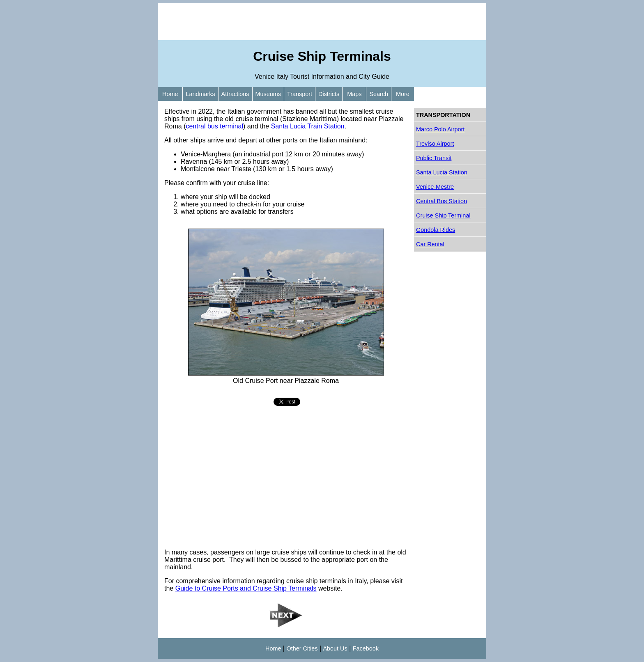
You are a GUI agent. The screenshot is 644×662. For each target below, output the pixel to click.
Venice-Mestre (435, 187)
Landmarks (200, 94)
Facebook (366, 648)
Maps (354, 94)
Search (379, 94)
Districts (329, 94)
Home (170, 94)
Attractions (235, 94)
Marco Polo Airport (440, 129)
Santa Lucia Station (442, 172)
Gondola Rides (436, 230)
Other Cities (302, 648)
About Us (335, 648)
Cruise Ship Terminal (443, 215)
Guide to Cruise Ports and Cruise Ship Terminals (246, 588)
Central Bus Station (442, 201)
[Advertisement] (322, 22)
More (403, 94)
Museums (268, 94)
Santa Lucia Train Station (308, 126)
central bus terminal (214, 126)
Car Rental (430, 244)
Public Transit (434, 158)
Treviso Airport (435, 144)
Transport (300, 94)
